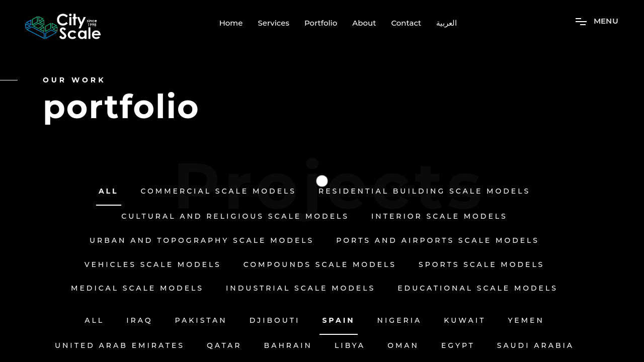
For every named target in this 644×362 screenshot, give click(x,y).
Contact (406, 23)
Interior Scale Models (439, 216)
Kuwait (465, 321)
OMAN (403, 346)
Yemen (526, 321)
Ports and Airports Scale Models (438, 241)
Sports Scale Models (481, 265)
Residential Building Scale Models (424, 191)
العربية (447, 23)
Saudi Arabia (536, 346)
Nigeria (400, 321)
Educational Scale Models (478, 288)
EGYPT (458, 346)
